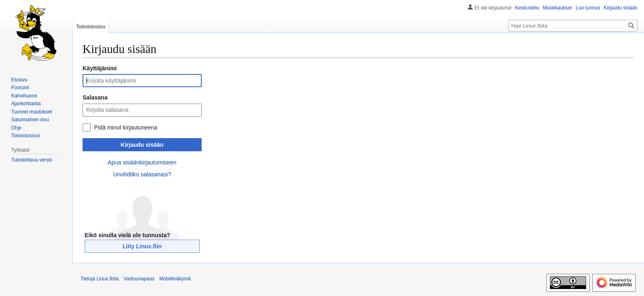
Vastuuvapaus (139, 279)
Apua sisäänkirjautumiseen (142, 162)
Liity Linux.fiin (142, 246)
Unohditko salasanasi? (142, 174)
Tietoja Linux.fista (100, 279)
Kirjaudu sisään (142, 145)
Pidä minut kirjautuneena (126, 127)
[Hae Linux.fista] (573, 26)
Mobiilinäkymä (175, 279)
